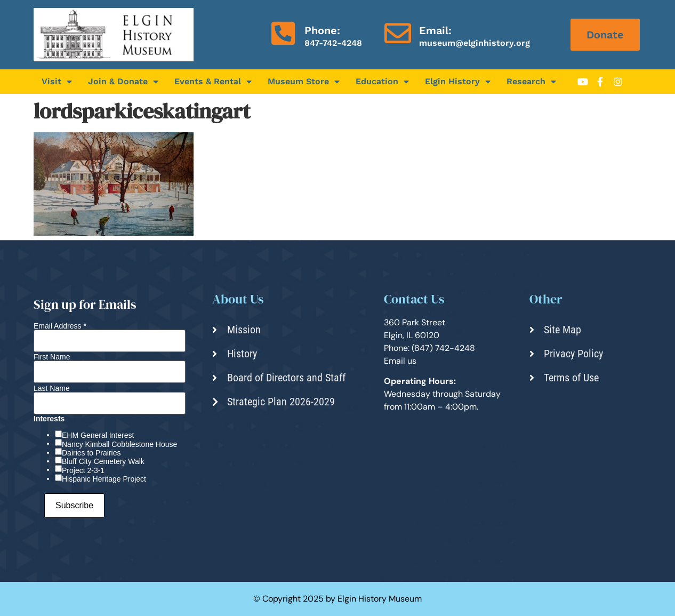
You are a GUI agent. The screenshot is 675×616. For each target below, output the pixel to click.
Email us (400, 361)
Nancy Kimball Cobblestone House (119, 444)
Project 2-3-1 (83, 470)
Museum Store (304, 82)
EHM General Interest (98, 435)
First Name (52, 357)
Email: (435, 30)
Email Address (60, 326)
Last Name (52, 388)
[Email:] (398, 33)
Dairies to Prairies (91, 453)
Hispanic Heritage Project (104, 479)
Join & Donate (123, 82)
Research (531, 82)
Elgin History (458, 82)
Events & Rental (213, 82)
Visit (57, 82)
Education (382, 82)
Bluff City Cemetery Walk (103, 461)
